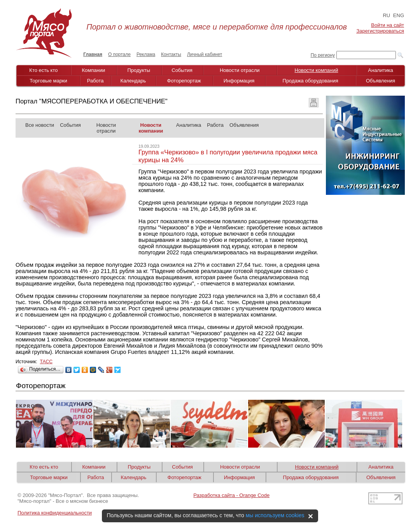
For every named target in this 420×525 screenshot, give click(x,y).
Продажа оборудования (311, 81)
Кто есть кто (43, 70)
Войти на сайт (388, 25)
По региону (323, 55)
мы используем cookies (275, 515)
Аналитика (380, 70)
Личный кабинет (205, 54)
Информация (239, 81)
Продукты (139, 70)
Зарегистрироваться (380, 31)
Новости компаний (317, 70)
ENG (399, 15)
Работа (95, 81)
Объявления (381, 81)
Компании (94, 70)
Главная (93, 54)
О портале (119, 54)
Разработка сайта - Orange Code (231, 495)
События (182, 70)
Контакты (171, 54)
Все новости (40, 125)
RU (386, 15)
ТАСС (46, 362)
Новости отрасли (240, 70)
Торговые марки (48, 81)
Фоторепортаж (184, 81)
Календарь (133, 81)
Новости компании (151, 128)
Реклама (146, 54)
